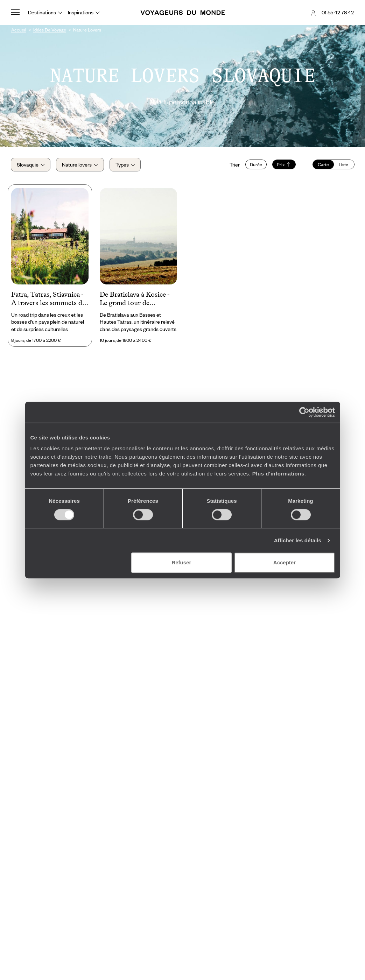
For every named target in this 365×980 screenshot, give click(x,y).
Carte (323, 165)
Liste (343, 165)
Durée (255, 165)
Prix (283, 165)
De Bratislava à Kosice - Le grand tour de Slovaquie (135, 299)
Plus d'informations (278, 474)
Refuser (181, 562)
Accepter (285, 562)
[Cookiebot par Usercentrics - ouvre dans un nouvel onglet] (304, 412)
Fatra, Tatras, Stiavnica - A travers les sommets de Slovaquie (48, 299)
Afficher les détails (298, 540)
